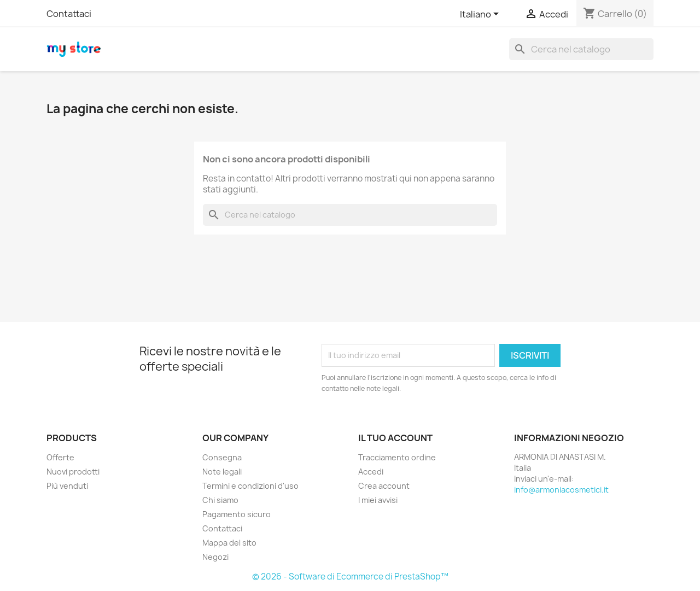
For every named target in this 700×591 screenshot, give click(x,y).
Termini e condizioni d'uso (250, 486)
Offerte (60, 457)
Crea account (384, 486)
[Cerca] (581, 49)
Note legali (222, 472)
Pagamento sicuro (237, 514)
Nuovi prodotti (73, 472)
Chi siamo (220, 500)
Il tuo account (395, 438)
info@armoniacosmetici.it (561, 490)
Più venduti (67, 486)
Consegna (222, 457)
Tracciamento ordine (397, 457)
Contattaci (69, 14)
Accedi (371, 472)
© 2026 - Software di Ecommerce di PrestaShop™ (350, 577)
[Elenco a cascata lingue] (481, 15)
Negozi (215, 557)
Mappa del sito (229, 543)
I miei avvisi (378, 500)
